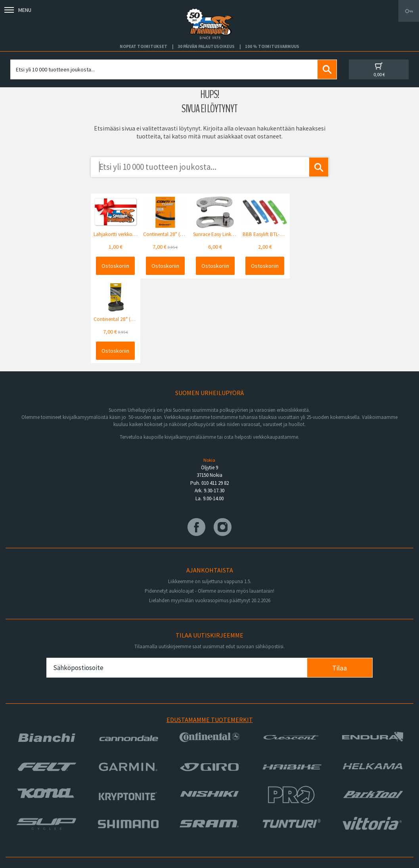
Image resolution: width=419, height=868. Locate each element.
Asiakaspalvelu (29, 816)
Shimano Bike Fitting (234, 826)
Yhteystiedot (27, 807)
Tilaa (340, 582)
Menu (18, 10)
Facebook (222, 788)
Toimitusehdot (227, 807)
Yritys (18, 797)
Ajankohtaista (27, 826)
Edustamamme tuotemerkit (210, 634)
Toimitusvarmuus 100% (237, 816)
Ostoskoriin (115, 265)
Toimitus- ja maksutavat (237, 797)
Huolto (19, 788)
